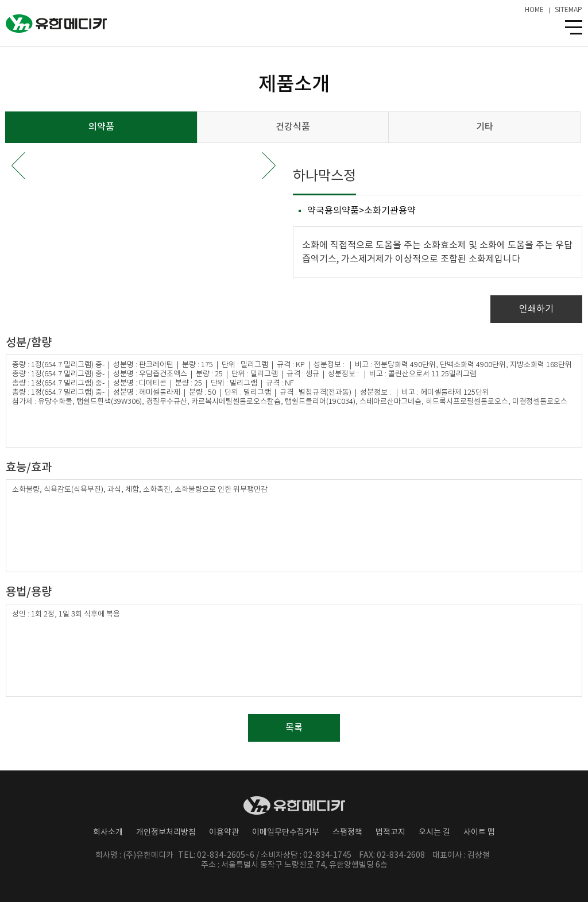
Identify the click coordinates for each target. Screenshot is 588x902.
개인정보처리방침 (166, 832)
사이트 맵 (479, 832)
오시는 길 (434, 832)
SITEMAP (568, 10)
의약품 (101, 127)
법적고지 (390, 832)
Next (269, 166)
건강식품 (293, 127)
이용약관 (224, 832)
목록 (294, 728)
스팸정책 (347, 832)
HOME (534, 10)
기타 (485, 127)
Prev (18, 166)
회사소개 (108, 832)
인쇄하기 (536, 309)
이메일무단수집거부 (286, 832)
